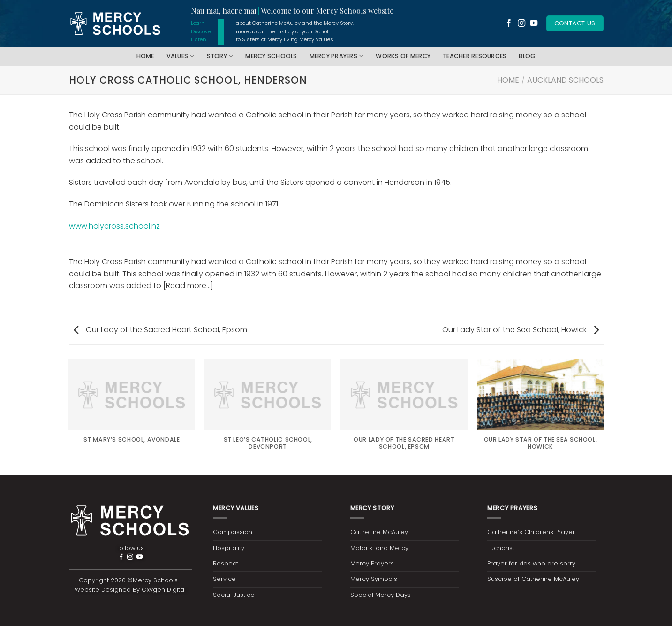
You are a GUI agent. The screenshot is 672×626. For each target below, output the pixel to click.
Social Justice (234, 595)
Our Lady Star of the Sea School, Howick (521, 330)
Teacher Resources (475, 56)
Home (145, 56)
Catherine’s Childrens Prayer (531, 532)
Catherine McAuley (379, 532)
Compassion (233, 532)
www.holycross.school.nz (114, 226)
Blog (527, 56)
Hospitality (229, 548)
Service (224, 579)
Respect (226, 563)
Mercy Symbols (374, 579)
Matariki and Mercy (379, 548)
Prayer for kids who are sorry (531, 563)
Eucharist (501, 548)
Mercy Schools (271, 56)
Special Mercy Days (381, 595)
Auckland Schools (565, 80)
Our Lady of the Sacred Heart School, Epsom (160, 330)
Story (220, 56)
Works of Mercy (403, 56)
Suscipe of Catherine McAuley (533, 579)
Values (181, 56)
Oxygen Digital (164, 590)
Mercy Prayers (337, 56)
